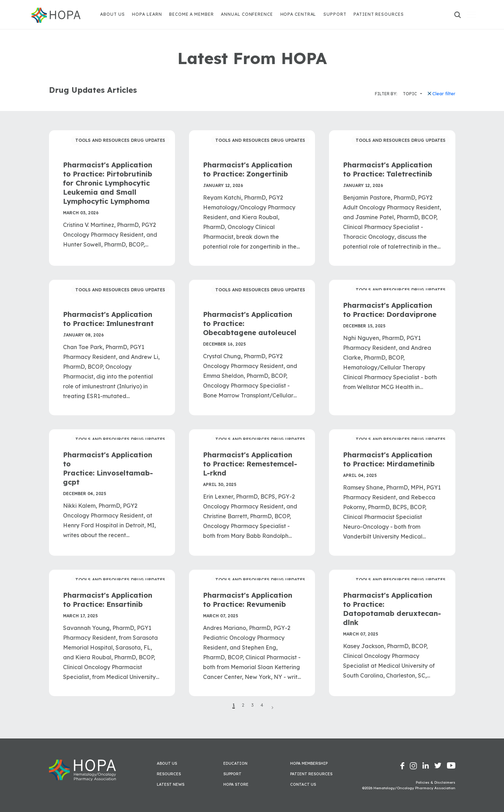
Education (235, 763)
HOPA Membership (309, 763)
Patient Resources (379, 14)
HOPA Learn (147, 14)
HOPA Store (236, 784)
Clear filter (442, 93)
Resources (169, 774)
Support (335, 14)
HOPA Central (298, 14)
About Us (112, 14)
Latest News (171, 784)
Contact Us (303, 784)
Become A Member (191, 14)
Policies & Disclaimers (436, 782)
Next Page (272, 708)
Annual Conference (247, 14)
